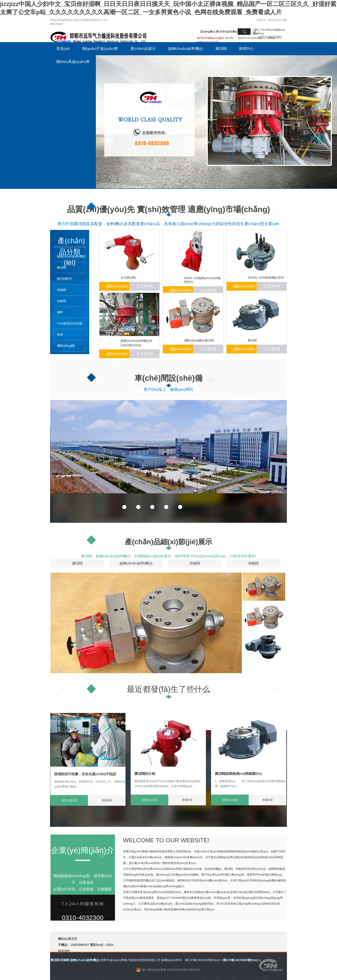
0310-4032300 (83, 918)
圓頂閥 (229, 38)
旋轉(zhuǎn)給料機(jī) (250, 38)
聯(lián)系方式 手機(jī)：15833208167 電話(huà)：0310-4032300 (86, 945)
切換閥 (271, 38)
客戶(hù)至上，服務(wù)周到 (168, 390)
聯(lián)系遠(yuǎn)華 (73, 62)
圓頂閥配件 (64, 279)
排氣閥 (61, 301)
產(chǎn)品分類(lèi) (71, 242)
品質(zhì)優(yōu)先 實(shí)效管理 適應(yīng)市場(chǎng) (168, 209)
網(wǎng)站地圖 (278, 20)
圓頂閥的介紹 (145, 774)
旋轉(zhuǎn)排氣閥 (208, 42)
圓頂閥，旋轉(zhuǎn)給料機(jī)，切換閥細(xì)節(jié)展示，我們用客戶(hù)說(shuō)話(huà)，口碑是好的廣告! (169, 556)
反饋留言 (261, 20)
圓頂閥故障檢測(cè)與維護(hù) (238, 774)
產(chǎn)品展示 (143, 49)
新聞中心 (246, 49)
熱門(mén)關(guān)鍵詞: (211, 38)
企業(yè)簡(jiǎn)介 (83, 850)
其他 (60, 335)
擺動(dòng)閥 (66, 346)
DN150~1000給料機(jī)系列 (266, 278)
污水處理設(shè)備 (69, 323)
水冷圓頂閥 (128, 278)
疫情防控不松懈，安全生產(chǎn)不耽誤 (85, 774)
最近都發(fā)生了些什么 (169, 689)
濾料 (60, 312)
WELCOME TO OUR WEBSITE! (166, 840)
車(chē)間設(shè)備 (168, 378)
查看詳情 (274, 286)
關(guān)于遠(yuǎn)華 (100, 49)
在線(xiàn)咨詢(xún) (245, 288)
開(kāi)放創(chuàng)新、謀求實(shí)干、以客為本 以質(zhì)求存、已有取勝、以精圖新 (83, 883)
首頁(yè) (63, 49)
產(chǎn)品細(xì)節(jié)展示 (168, 542)
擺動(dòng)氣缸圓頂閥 (199, 340)
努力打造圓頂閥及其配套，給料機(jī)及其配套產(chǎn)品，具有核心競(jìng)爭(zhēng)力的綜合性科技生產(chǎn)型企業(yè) (168, 224)
